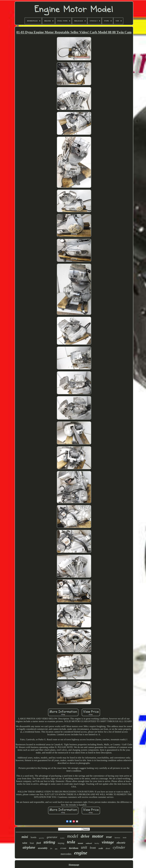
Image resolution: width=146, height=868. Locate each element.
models (62, 838)
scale (101, 848)
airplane (29, 847)
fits (51, 848)
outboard (89, 843)
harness (117, 838)
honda (34, 837)
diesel (108, 848)
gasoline (41, 838)
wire (25, 843)
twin (125, 838)
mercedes (66, 854)
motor (98, 836)
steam (63, 848)
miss (56, 849)
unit (84, 847)
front (93, 848)
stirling (49, 842)
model (73, 836)
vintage (108, 842)
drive (85, 836)
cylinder (119, 847)
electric (121, 843)
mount (80, 843)
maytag (61, 843)
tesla (71, 842)
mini (25, 837)
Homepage (74, 865)
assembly (43, 848)
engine (81, 853)
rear (109, 837)
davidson (74, 848)
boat (32, 843)
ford (39, 843)
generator (52, 837)
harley (97, 843)
